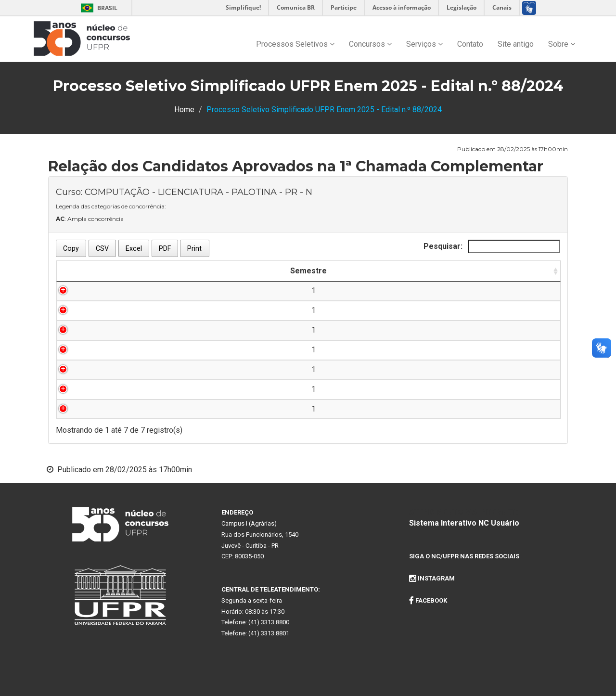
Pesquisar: (492, 247)
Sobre (562, 44)
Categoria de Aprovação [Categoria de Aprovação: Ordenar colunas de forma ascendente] (481, 271)
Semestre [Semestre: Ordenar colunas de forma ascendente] (97, 271)
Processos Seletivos (295, 44)
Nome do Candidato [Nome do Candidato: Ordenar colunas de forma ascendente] (259, 271)
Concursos (370, 44)
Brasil (97, 8)
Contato (470, 44)
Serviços (424, 44)
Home (184, 110)
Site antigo (516, 44)
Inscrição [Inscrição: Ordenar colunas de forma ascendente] (176, 271)
